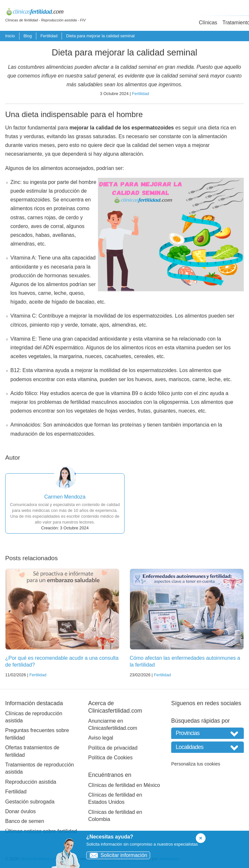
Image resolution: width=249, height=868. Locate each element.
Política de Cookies (110, 758)
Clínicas (208, 23)
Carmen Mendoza (65, 497)
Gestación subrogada (30, 802)
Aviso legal (101, 738)
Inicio (10, 36)
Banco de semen (25, 821)
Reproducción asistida (31, 782)
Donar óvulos (20, 811)
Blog (28, 36)
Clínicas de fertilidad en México (124, 785)
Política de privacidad (113, 748)
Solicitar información (117, 855)
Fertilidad (49, 36)
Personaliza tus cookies (196, 764)
